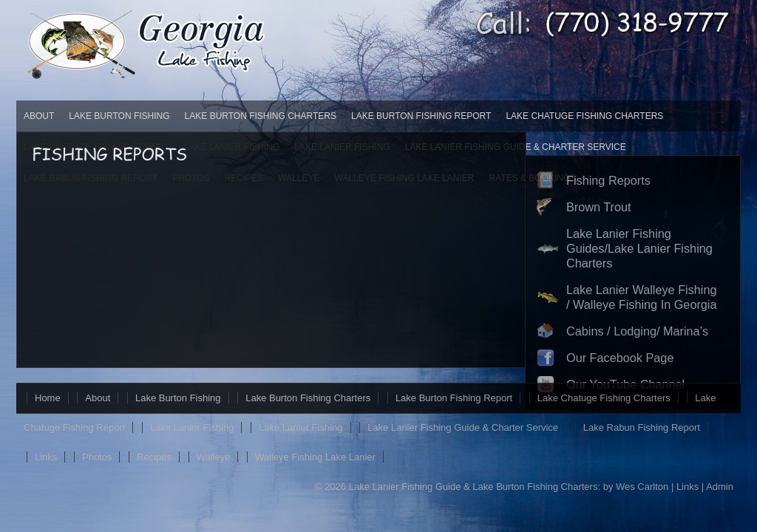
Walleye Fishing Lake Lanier (315, 457)
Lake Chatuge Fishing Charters (584, 116)
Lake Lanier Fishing (192, 427)
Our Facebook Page (620, 358)
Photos (97, 457)
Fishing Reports (608, 180)
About (39, 116)
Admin (720, 487)
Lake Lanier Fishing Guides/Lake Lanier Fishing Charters (639, 248)
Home (48, 398)
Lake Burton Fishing (119, 116)
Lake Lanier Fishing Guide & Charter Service (463, 427)
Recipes (154, 457)
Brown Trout (599, 207)
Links (46, 457)
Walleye (214, 457)
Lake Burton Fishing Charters (261, 116)
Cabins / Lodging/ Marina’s (637, 331)
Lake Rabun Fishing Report (642, 427)
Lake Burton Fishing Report (421, 116)
